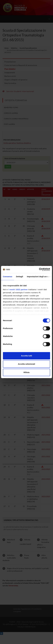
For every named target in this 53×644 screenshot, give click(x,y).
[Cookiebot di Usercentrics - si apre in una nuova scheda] (39, 269)
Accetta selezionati (26, 364)
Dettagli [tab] (20, 276)
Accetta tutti (27, 356)
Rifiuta (27, 372)
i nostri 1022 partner (18, 289)
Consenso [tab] (8, 276)
